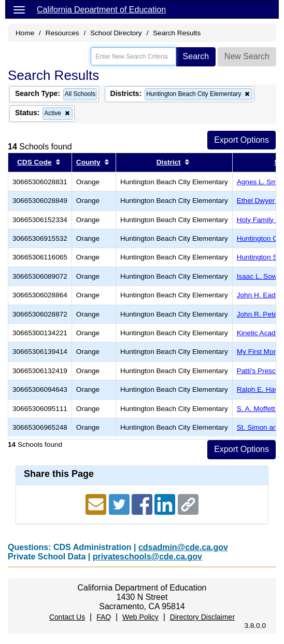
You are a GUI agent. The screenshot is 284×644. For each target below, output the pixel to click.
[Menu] (19, 9)
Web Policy (140, 617)
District (169, 162)
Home (25, 33)
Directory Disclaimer (202, 617)
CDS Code (34, 162)
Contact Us (67, 617)
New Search (247, 56)
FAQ (104, 617)
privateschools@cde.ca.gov (147, 557)
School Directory (116, 33)
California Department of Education (101, 10)
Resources (62, 33)
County (88, 162)
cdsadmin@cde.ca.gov (183, 547)
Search (196, 56)
